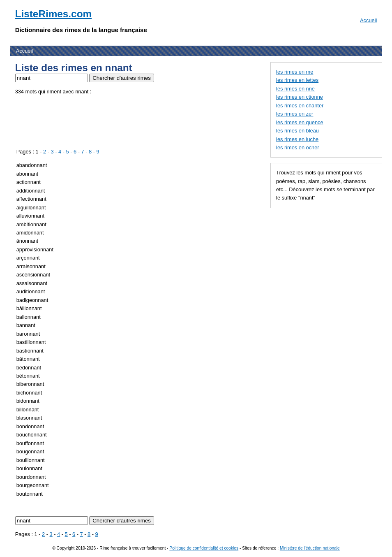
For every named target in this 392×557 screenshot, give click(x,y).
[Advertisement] (165, 120)
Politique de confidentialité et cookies (204, 548)
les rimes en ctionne (300, 97)
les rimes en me (295, 72)
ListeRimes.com (53, 14)
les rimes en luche (297, 139)
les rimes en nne (295, 89)
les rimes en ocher (298, 147)
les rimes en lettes (297, 80)
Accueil (368, 20)
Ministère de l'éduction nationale (310, 548)
